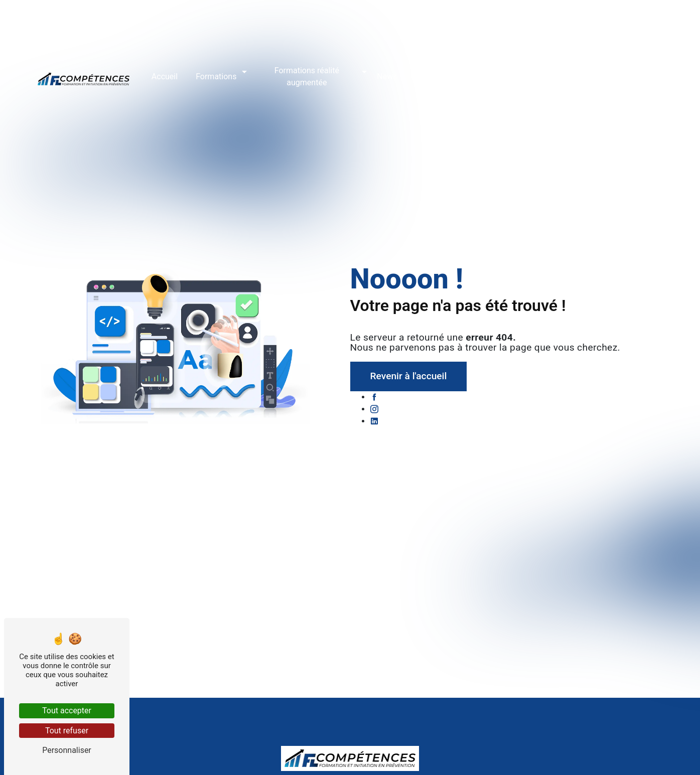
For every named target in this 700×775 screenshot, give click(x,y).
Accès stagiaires (536, 75)
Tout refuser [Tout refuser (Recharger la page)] (67, 731)
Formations (216, 75)
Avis (423, 75)
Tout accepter (67, 711)
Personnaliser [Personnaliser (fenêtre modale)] (67, 750)
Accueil (165, 75)
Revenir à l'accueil (409, 376)
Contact (598, 75)
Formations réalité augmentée (307, 75)
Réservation (469, 75)
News (387, 75)
